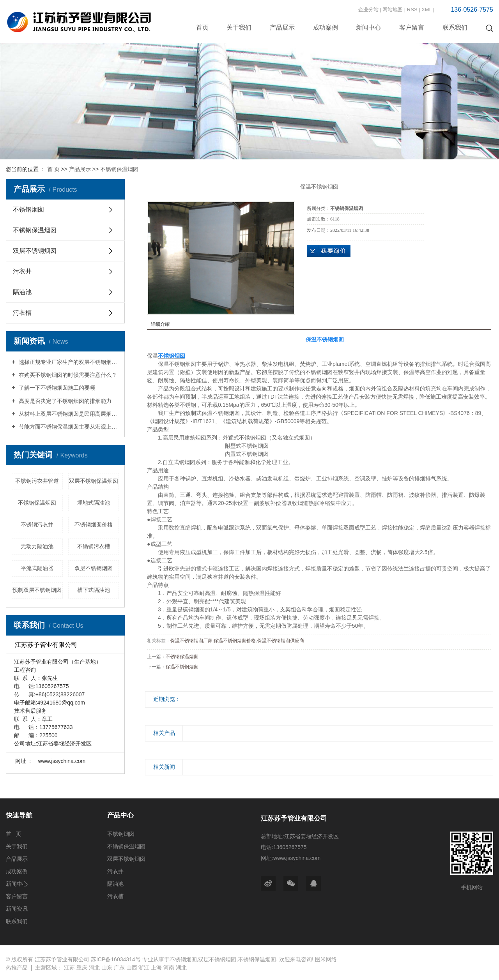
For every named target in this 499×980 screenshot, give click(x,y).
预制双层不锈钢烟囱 (37, 590)
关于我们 (239, 27)
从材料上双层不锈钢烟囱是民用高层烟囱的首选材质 (68, 414)
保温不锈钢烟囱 (182, 667)
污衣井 (22, 271)
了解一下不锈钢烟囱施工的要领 (56, 388)
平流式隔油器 (37, 568)
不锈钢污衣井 (37, 524)
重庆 (82, 968)
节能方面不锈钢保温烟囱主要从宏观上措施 (68, 427)
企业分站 (368, 10)
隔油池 (22, 292)
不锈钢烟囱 (28, 209)
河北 (94, 968)
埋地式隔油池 (94, 503)
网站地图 (393, 10)
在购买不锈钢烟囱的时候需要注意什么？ (67, 375)
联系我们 (455, 27)
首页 (202, 27)
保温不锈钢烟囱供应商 (281, 641)
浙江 (144, 968)
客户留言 (412, 27)
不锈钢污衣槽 (94, 546)
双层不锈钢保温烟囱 (94, 481)
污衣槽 (22, 313)
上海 (156, 968)
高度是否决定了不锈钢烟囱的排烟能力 (64, 401)
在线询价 (329, 251)
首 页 (53, 169)
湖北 (181, 968)
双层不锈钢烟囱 (35, 251)
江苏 (69, 968)
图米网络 (326, 959)
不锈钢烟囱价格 (94, 524)
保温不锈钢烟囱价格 (235, 641)
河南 (169, 968)
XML (426, 10)
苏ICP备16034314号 (116, 959)
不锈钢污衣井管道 (37, 481)
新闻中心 (368, 27)
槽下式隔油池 (94, 590)
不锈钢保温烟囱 (119, 169)
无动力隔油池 (37, 546)
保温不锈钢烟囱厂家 (191, 641)
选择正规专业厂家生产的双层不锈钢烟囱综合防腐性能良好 (68, 362)
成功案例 (326, 27)
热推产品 (17, 968)
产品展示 (282, 27)
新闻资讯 (17, 909)
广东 (119, 968)
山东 (107, 968)
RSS (412, 10)
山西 (132, 968)
